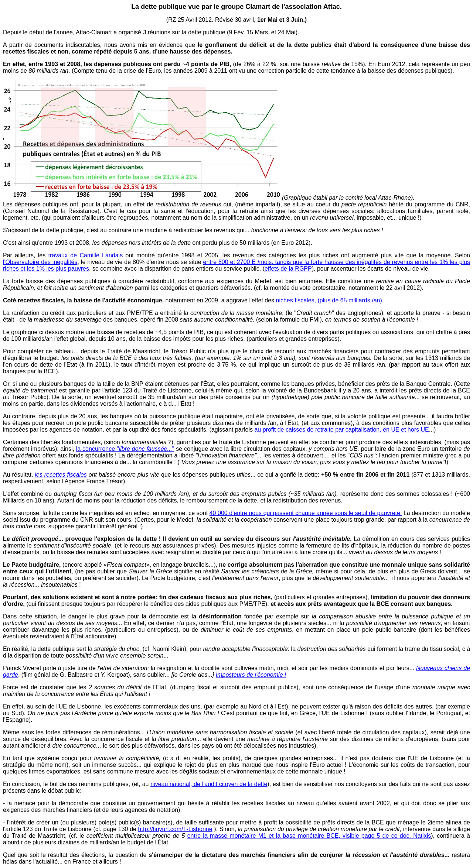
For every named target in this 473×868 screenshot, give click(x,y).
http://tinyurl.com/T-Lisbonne (175, 829)
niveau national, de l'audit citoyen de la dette (209, 784)
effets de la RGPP (288, 269)
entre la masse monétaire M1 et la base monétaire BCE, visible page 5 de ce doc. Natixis (309, 836)
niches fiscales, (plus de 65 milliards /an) (329, 300)
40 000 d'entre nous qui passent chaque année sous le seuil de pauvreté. (306, 513)
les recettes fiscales (61, 475)
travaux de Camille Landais (86, 255)
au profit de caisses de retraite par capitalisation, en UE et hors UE (341, 430)
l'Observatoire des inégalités (40, 262)
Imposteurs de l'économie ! (251, 675)
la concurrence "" (125, 449)
